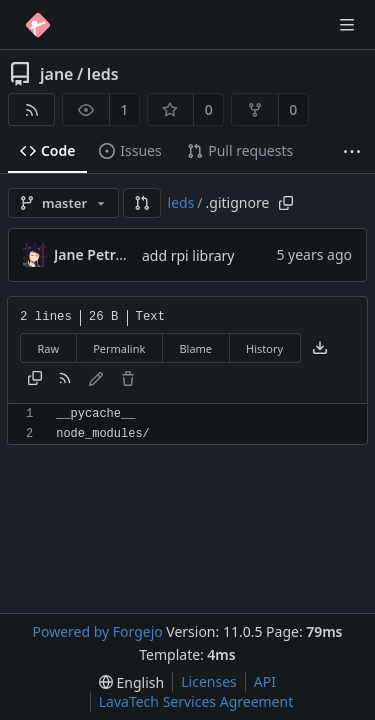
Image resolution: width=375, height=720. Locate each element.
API (265, 681)
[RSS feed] (31, 109)
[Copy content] (35, 380)
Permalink (119, 348)
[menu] (131, 682)
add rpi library (188, 255)
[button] (142, 203)
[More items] (352, 151)
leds (103, 74)
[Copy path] (286, 203)
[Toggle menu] (347, 25)
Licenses (209, 681)
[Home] (38, 25)
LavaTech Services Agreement (196, 701)
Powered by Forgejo (97, 631)
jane (56, 74)
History (264, 348)
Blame (195, 348)
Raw (49, 348)
